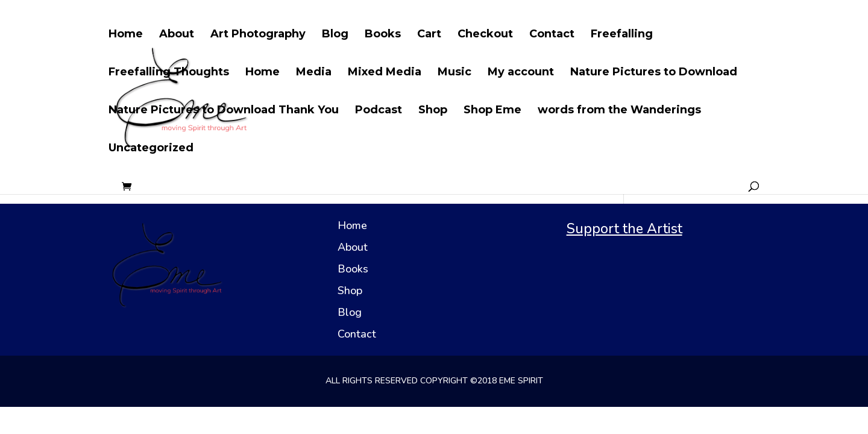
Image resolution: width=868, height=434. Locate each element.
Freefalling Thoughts (169, 73)
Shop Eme (492, 111)
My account (521, 73)
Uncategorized (151, 149)
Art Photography (258, 35)
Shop (433, 111)
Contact (552, 35)
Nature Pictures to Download (654, 73)
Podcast (379, 111)
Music (454, 73)
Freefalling (622, 35)
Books (383, 35)
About (177, 35)
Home (126, 35)
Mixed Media (385, 73)
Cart (429, 35)
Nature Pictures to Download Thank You (224, 111)
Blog (335, 35)
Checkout (485, 35)
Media (314, 73)
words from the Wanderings (619, 111)
